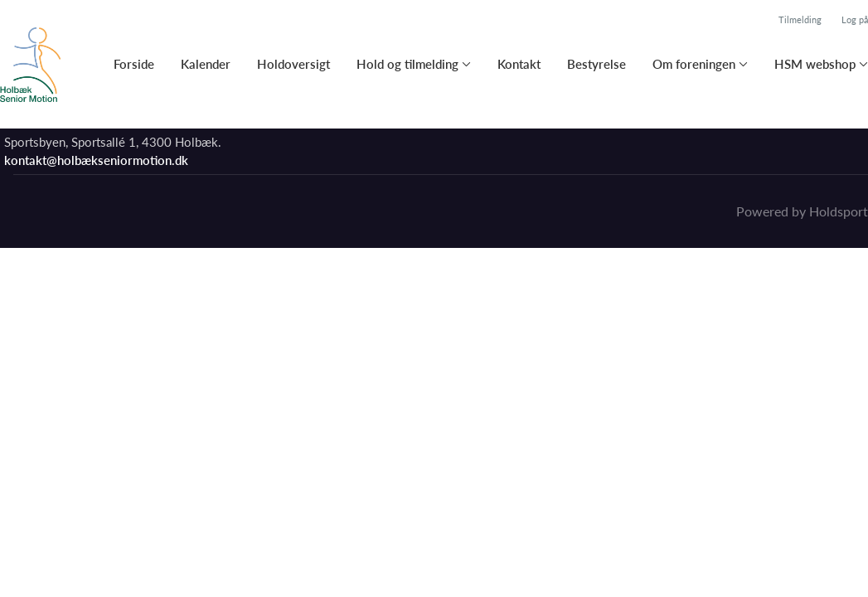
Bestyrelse (596, 64)
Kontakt (519, 64)
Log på (855, 19)
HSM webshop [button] (815, 64)
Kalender (206, 64)
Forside (134, 64)
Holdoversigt (293, 64)
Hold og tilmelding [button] (407, 64)
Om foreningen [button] (694, 64)
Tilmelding (800, 19)
